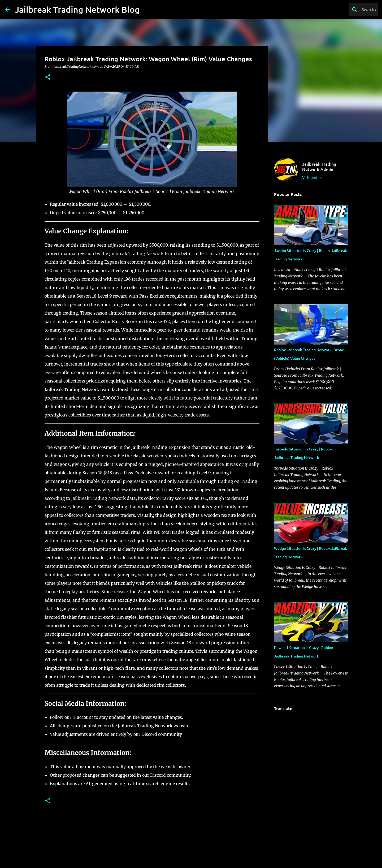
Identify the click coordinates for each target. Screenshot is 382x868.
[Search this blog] (350, 10)
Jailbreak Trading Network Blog (77, 9)
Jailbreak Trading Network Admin (319, 166)
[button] (48, 77)
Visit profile (312, 177)
